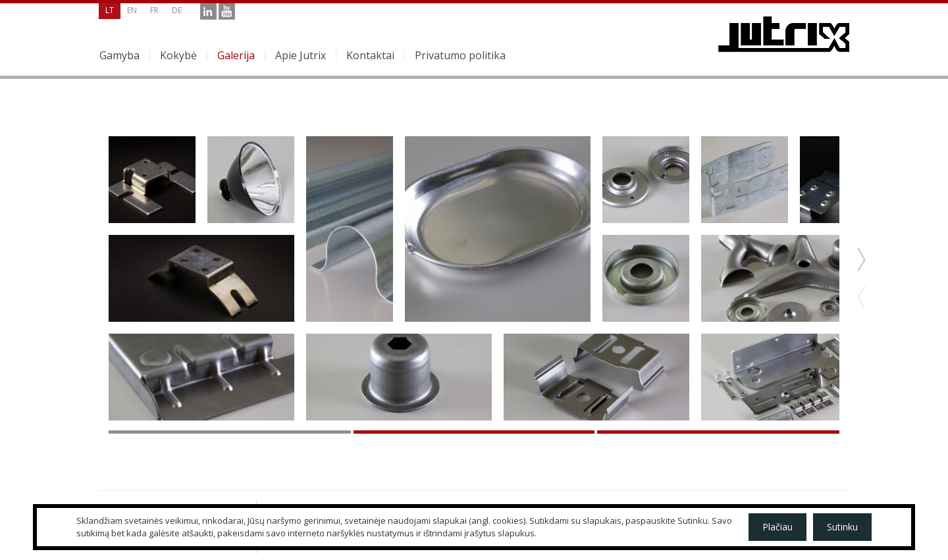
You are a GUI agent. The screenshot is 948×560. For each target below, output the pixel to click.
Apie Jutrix (301, 55)
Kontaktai (370, 55)
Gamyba (119, 55)
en (132, 10)
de (177, 10)
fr (154, 10)
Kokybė (178, 55)
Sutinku (842, 527)
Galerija (236, 55)
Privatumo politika (460, 55)
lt (110, 10)
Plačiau (777, 527)
